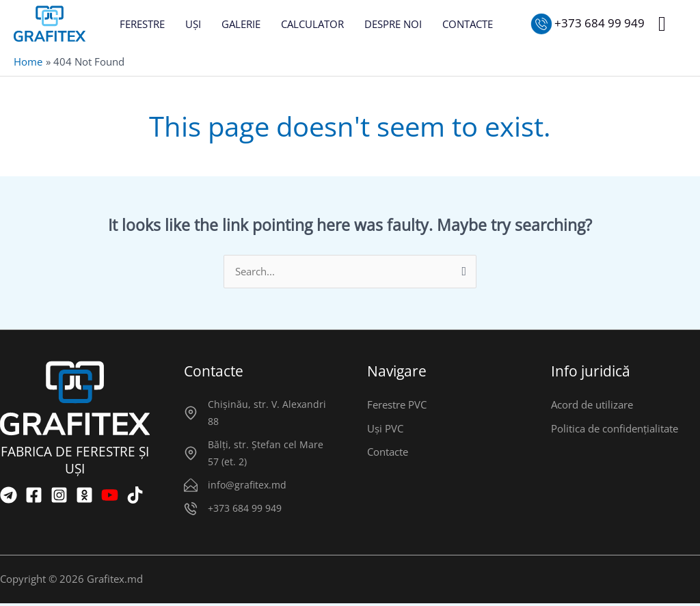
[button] (662, 24)
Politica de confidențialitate (615, 430)
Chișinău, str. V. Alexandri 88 (267, 414)
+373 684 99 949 (245, 511)
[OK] (84, 496)
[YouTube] (110, 496)
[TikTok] (135, 496)
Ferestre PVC (397, 406)
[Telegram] (9, 496)
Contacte (388, 454)
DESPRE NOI (393, 24)
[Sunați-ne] (588, 24)
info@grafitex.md (247, 487)
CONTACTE (468, 24)
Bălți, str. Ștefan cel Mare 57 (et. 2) (266, 455)
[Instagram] (59, 496)
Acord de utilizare (592, 406)
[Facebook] (34, 496)
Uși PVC (385, 430)
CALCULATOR (312, 24)
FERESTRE (142, 24)
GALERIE (241, 24)
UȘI (193, 24)
